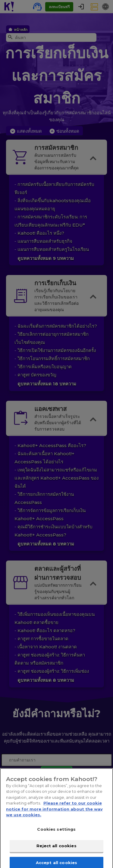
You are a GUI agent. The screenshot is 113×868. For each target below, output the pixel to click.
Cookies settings (56, 832)
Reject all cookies (56, 849)
